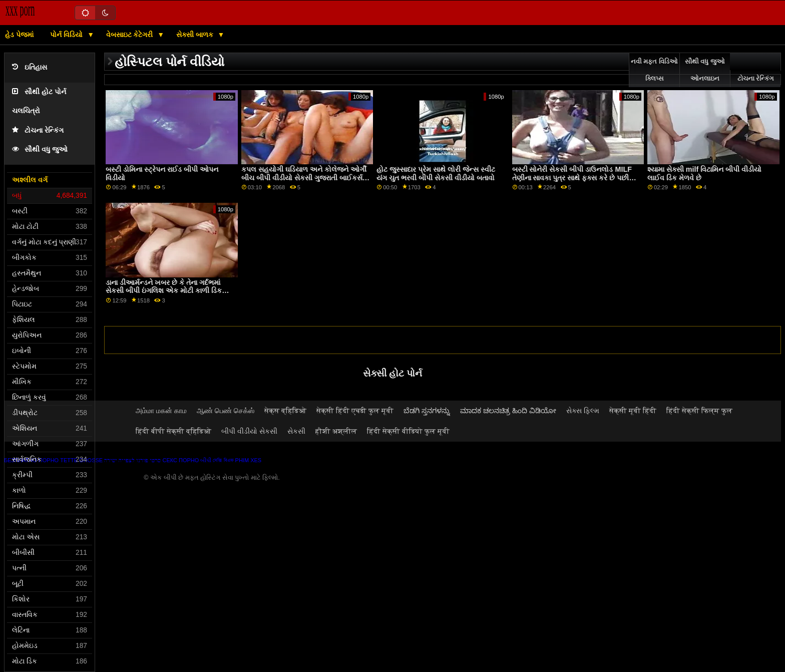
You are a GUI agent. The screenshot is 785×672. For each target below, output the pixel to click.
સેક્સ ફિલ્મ (583, 411)
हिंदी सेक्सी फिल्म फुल (699, 411)
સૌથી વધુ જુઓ (40, 149)
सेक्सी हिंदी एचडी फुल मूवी (355, 411)
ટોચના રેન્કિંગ (38, 130)
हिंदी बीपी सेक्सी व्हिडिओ (173, 431)
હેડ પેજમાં (19, 35)
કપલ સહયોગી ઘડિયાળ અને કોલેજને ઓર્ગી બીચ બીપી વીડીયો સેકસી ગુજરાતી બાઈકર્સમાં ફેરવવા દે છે (305, 178)
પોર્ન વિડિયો (67, 35)
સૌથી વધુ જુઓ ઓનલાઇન (705, 70)
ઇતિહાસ (30, 67)
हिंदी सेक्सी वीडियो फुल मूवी (408, 431)
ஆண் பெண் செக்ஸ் (226, 411)
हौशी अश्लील (336, 431)
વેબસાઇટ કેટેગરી (131, 35)
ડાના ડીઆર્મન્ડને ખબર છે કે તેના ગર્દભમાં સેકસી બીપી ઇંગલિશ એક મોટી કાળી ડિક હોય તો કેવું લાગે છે (164, 291)
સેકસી (296, 431)
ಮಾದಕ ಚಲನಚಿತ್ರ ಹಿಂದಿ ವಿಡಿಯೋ (508, 411)
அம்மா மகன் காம (161, 411)
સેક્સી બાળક (196, 35)
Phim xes (249, 460)
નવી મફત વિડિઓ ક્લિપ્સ (654, 70)
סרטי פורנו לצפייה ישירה (132, 460)
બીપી (206, 460)
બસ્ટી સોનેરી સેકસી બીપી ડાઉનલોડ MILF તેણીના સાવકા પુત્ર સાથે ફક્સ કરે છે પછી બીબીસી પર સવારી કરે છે (572, 178)
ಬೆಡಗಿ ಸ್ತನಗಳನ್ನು (427, 411)
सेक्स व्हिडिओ (285, 411)
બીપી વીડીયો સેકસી (249, 431)
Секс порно (180, 460)
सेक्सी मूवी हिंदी (633, 411)
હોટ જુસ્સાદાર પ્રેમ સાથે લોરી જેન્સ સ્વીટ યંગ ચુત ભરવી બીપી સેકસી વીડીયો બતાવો (436, 174)
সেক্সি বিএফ (223, 460)
